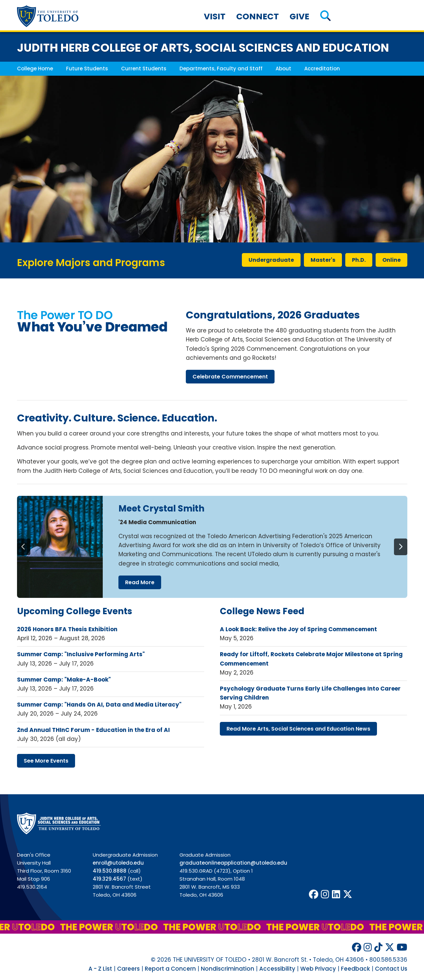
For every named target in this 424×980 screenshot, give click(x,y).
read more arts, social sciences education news (298, 729)
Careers (128, 969)
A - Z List (100, 969)
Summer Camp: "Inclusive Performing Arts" (81, 654)
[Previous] (24, 547)
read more (140, 582)
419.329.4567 (109, 879)
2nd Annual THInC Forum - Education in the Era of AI (93, 730)
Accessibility (277, 969)
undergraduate (271, 260)
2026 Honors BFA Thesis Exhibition (67, 629)
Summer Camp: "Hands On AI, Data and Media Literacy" (99, 705)
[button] (325, 17)
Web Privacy (318, 969)
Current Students (144, 69)
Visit (215, 17)
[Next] (401, 547)
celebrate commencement (230, 377)
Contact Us (391, 969)
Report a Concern (170, 969)
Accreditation (322, 69)
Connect (258, 17)
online (391, 260)
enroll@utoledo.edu (118, 863)
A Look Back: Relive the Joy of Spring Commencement (298, 629)
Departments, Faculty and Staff (221, 69)
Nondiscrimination (228, 969)
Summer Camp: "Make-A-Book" (64, 680)
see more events (46, 761)
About (283, 69)
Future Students (87, 69)
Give (299, 17)
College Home (35, 69)
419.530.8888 (110, 871)
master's (323, 260)
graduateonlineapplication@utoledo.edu (233, 863)
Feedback (355, 969)
